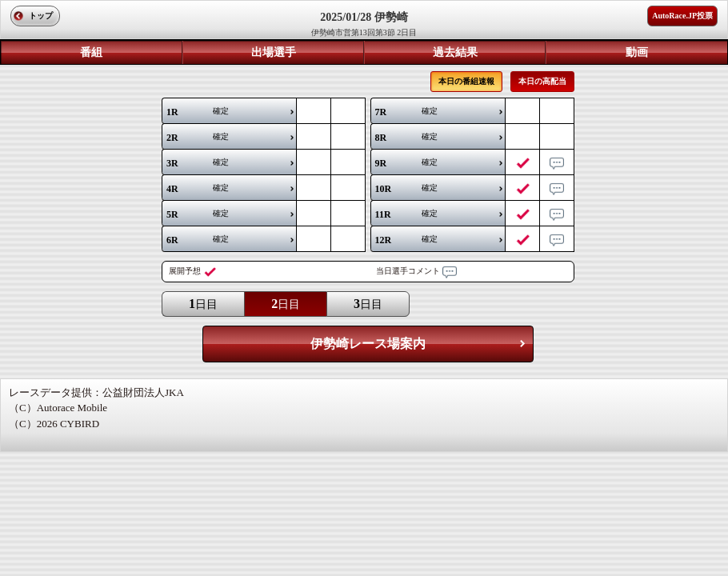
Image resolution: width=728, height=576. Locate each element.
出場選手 (274, 52)
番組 (91, 52)
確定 (198, 112)
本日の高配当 (542, 81)
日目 (203, 304)
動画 (637, 52)
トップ (41, 16)
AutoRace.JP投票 (682, 16)
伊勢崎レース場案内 (368, 344)
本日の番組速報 (466, 81)
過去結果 (455, 52)
